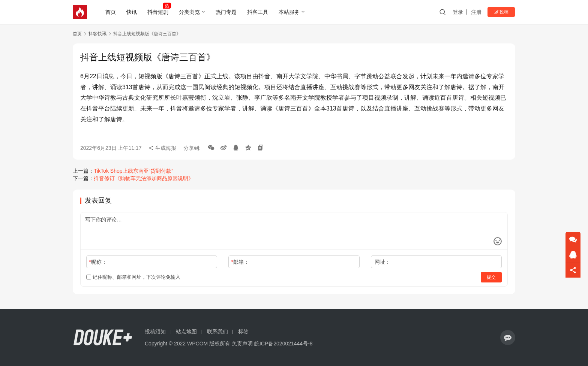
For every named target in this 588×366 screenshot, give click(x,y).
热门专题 (227, 12)
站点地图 (186, 332)
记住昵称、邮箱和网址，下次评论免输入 (133, 277)
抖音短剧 (159, 12)
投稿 (502, 12)
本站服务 (290, 12)
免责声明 (242, 344)
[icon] (508, 338)
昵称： (98, 262)
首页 (111, 12)
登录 (459, 12)
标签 (243, 332)
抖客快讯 (97, 34)
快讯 (132, 12)
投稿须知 (155, 332)
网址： (382, 262)
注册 (477, 12)
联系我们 (217, 332)
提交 (491, 277)
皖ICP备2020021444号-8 (283, 344)
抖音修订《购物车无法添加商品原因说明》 (144, 178)
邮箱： (240, 262)
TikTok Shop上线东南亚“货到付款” (133, 171)
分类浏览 (190, 12)
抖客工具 (258, 12)
